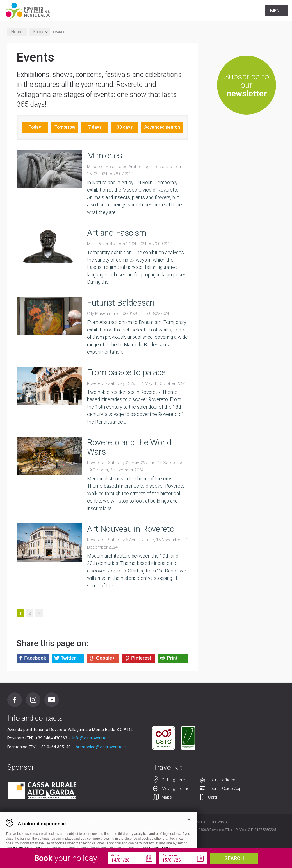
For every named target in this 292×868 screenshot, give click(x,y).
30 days (125, 127)
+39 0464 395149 (55, 747)
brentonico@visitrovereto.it (101, 747)
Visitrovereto (28, 11)
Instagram (33, 700)
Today (35, 127)
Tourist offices (222, 780)
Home (17, 32)
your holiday (66, 858)
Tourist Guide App (225, 789)
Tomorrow (65, 127)
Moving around (176, 789)
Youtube (52, 700)
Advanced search (162, 127)
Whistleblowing (211, 822)
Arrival (116, 855)
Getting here (173, 780)
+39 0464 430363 (51, 738)
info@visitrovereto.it (91, 738)
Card (213, 797)
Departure (170, 855)
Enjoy (40, 32)
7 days (95, 127)
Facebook (15, 700)
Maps (167, 797)
